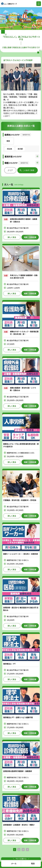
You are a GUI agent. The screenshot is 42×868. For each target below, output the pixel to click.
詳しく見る (12, 237)
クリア (10, 170)
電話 (33, 863)
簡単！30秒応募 (30, 237)
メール (14, 863)
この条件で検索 (28, 170)
